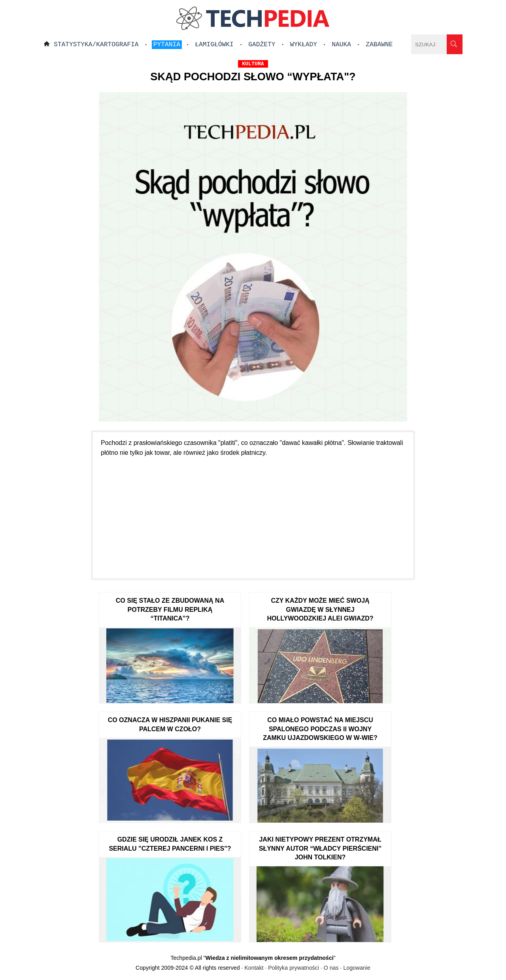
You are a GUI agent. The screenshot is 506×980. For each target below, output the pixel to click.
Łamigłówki (214, 45)
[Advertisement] (253, 513)
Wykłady (304, 45)
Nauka (341, 45)
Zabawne (379, 45)
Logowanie (357, 968)
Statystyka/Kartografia (96, 45)
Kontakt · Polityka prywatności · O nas (291, 968)
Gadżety (262, 45)
